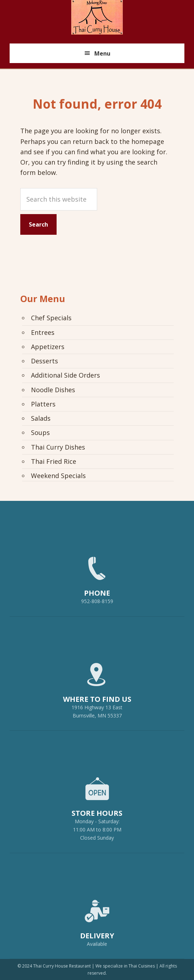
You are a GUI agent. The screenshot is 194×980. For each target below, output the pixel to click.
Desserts (44, 361)
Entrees (43, 332)
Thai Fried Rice (54, 461)
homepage (148, 141)
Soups (40, 432)
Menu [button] (102, 53)
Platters (43, 404)
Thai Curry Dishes (58, 447)
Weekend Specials (58, 476)
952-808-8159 (97, 577)
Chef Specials (51, 318)
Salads (41, 418)
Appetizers (48, 347)
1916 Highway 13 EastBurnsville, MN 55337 (97, 687)
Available (97, 944)
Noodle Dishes (53, 390)
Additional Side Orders (65, 375)
